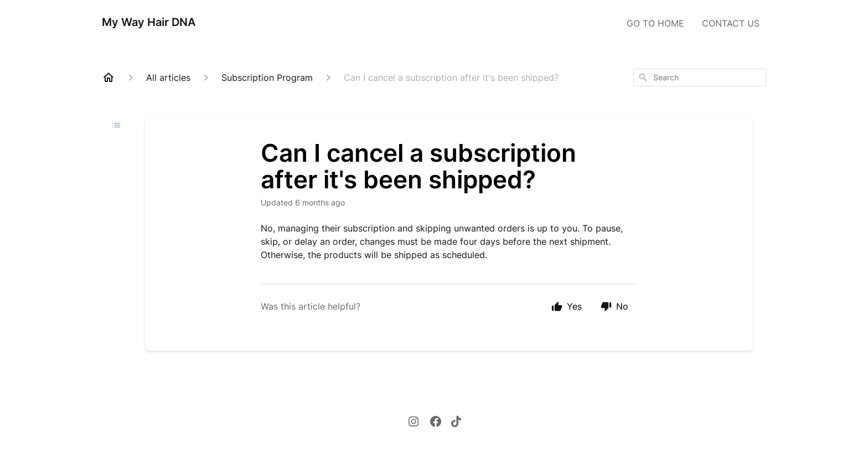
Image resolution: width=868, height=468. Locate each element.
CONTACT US (731, 23)
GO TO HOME (655, 23)
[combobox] (700, 78)
